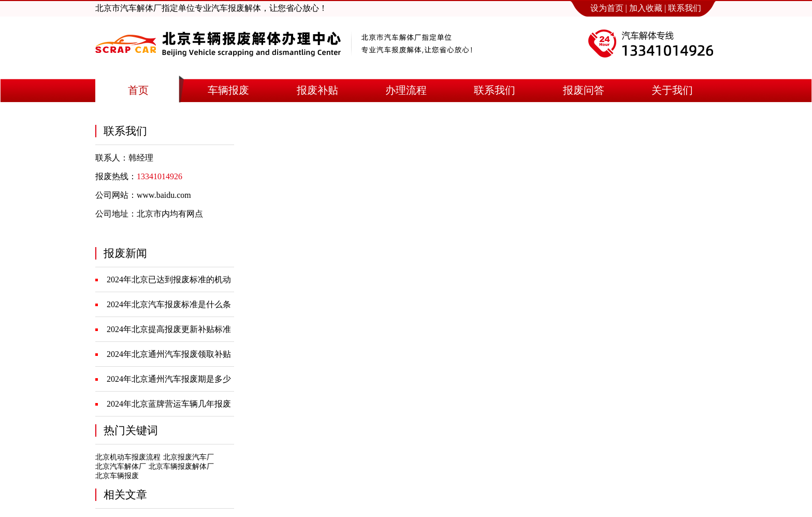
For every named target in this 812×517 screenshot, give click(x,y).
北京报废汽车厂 (189, 457)
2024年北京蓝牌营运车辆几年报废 (169, 404)
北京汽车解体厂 (121, 466)
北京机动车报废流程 (128, 457)
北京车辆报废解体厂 (181, 466)
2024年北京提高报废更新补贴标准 (169, 329)
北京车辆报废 (117, 476)
